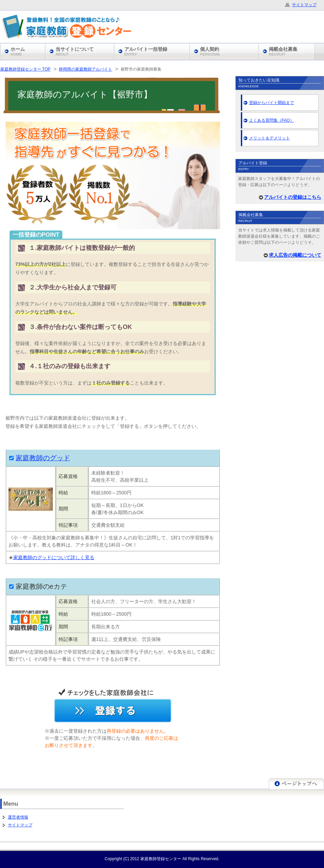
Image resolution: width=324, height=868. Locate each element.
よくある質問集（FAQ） (272, 120)
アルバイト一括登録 (146, 51)
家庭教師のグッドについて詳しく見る (54, 557)
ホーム (18, 51)
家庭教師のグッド (43, 458)
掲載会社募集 (283, 51)
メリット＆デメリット (269, 138)
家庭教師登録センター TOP (26, 69)
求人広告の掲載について (295, 255)
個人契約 (210, 51)
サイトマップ (20, 825)
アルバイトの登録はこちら (293, 197)
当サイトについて (75, 51)
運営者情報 (18, 817)
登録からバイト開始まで (272, 103)
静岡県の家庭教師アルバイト (86, 69)
